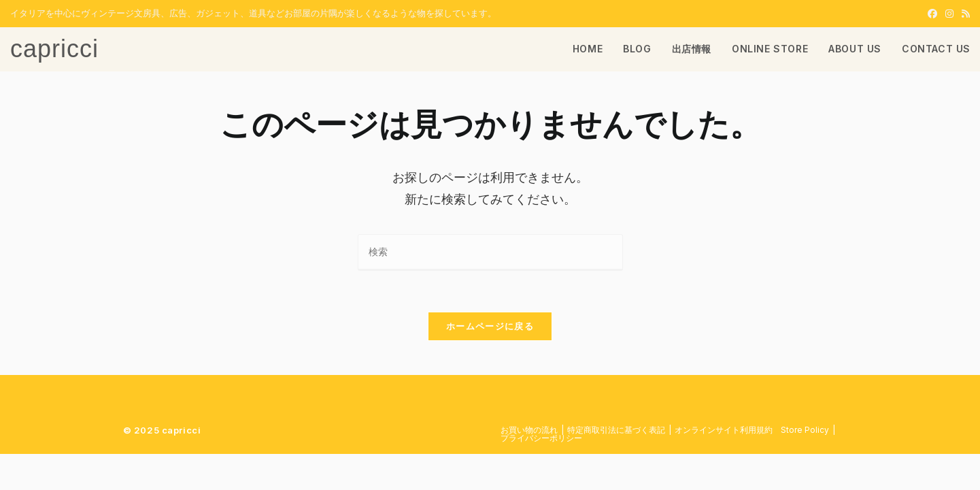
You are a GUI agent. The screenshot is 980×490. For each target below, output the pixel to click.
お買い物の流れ (529, 430)
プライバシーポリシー (541, 438)
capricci (54, 49)
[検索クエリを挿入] (490, 252)
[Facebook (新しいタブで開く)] (932, 14)
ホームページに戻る (490, 326)
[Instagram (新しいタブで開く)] (949, 14)
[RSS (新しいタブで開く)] (964, 14)
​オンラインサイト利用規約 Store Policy (752, 430)
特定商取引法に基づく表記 (616, 430)
